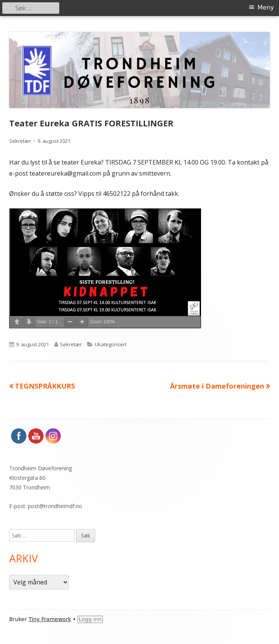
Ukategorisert (111, 344)
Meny (266, 7)
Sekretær (20, 141)
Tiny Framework (50, 619)
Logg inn (90, 619)
